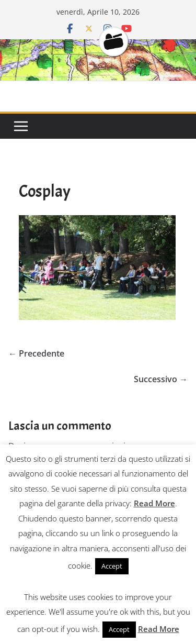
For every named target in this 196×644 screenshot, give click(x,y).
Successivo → (161, 379)
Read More (154, 503)
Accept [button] (112, 566)
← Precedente (36, 353)
